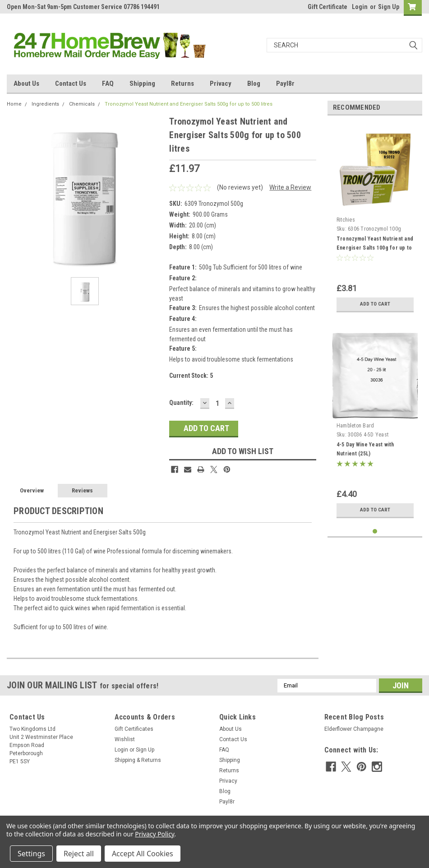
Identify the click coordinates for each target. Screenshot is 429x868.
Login (360, 7)
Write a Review (290, 187)
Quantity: (181, 403)
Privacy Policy (155, 834)
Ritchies (346, 220)
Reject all (79, 854)
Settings (31, 854)
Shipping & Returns (138, 760)
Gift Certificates (134, 729)
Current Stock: (191, 376)
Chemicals (82, 104)
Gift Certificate (328, 7)
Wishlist (125, 739)
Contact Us (71, 84)
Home (14, 104)
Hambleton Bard (355, 426)
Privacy (221, 84)
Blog (254, 84)
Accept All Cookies (143, 854)
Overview (32, 490)
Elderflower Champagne (354, 729)
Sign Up (389, 7)
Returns (182, 84)
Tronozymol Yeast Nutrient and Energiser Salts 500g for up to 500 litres (189, 104)
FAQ (108, 84)
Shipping (142, 84)
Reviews (82, 490)
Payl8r (285, 84)
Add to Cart (375, 304)
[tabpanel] (375, 220)
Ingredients (45, 104)
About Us (26, 84)
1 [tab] (375, 531)
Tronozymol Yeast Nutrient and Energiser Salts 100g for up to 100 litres (375, 248)
